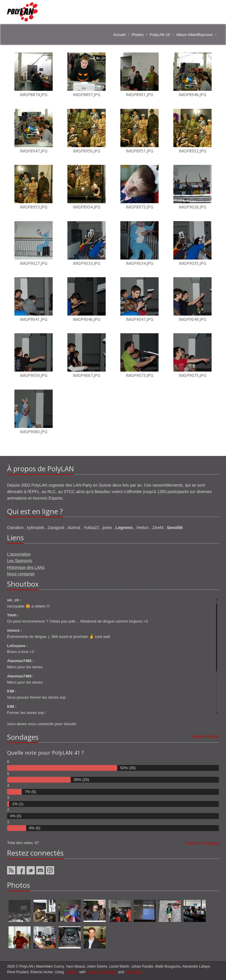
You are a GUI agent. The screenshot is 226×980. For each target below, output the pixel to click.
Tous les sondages (202, 843)
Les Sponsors (20, 561)
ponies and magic (102, 972)
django (72, 972)
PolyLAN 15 (160, 35)
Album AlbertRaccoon (194, 35)
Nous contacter (21, 574)
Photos (137, 35)
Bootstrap (134, 972)
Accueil (119, 35)
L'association (19, 554)
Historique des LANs (26, 567)
